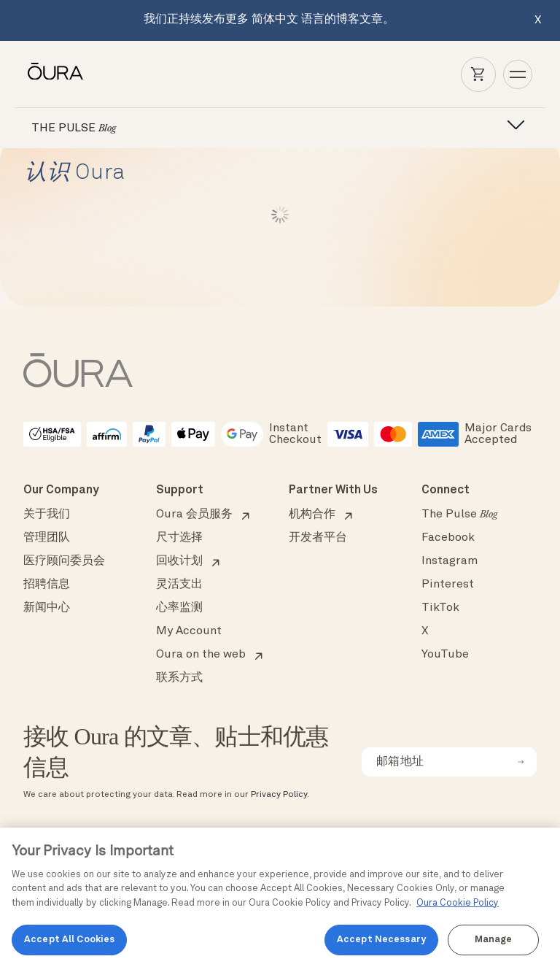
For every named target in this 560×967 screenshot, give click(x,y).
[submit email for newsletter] (521, 762)
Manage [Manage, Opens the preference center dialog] (494, 940)
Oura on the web (201, 655)
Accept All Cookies (69, 940)
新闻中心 (47, 608)
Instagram (450, 561)
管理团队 (47, 538)
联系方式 (179, 678)
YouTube (445, 655)
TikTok (440, 608)
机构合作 (312, 515)
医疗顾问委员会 (64, 561)
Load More (280, 215)
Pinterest (448, 585)
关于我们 (47, 515)
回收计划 (179, 561)
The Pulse (459, 515)
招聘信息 (47, 585)
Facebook (448, 538)
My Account (189, 631)
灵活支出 (179, 585)
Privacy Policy (279, 795)
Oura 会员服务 (194, 515)
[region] (280, 897)
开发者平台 (318, 538)
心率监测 (179, 608)
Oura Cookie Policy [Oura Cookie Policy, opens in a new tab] (458, 903)
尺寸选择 (179, 538)
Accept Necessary (381, 940)
